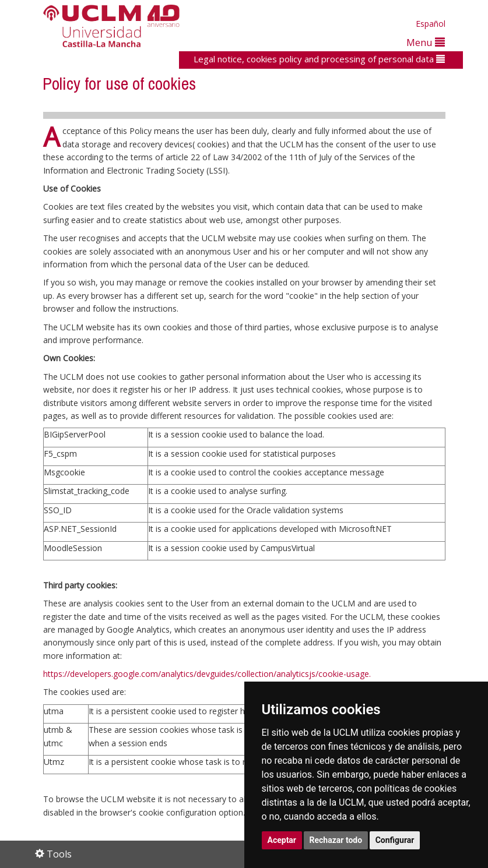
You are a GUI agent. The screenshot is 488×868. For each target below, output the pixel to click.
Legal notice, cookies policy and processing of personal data (319, 59)
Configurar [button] (395, 840)
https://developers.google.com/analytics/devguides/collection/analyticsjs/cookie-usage (206, 674)
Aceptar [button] (282, 840)
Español (431, 24)
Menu (426, 42)
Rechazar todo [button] (336, 840)
